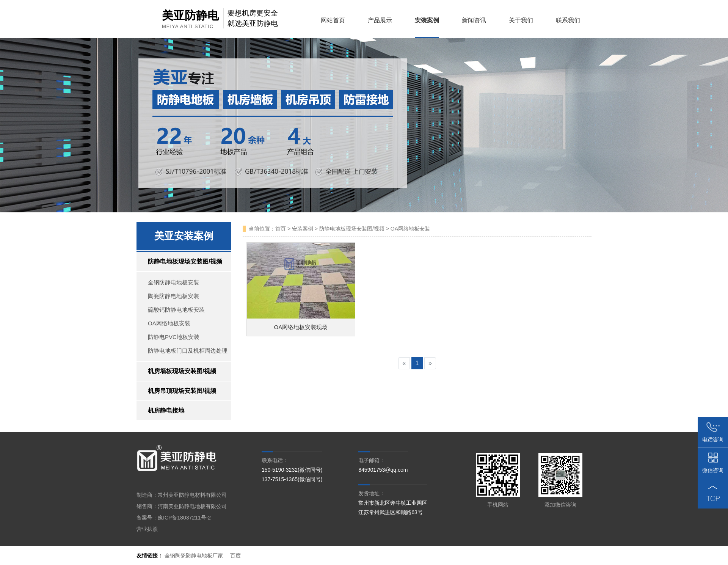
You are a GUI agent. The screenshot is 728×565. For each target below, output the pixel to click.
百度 (235, 556)
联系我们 (565, 20)
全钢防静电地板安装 (173, 282)
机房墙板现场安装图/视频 (182, 371)
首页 (281, 229)
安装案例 (424, 20)
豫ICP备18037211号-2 (184, 518)
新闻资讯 (471, 20)
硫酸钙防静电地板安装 (176, 310)
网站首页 (330, 20)
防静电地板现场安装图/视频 (185, 261)
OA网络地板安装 (169, 323)
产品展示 (377, 20)
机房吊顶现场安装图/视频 (182, 391)
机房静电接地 (166, 410)
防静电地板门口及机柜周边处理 (188, 351)
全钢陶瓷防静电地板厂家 (194, 556)
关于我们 (518, 20)
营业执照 (147, 529)
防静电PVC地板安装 (174, 337)
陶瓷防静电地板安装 (173, 296)
